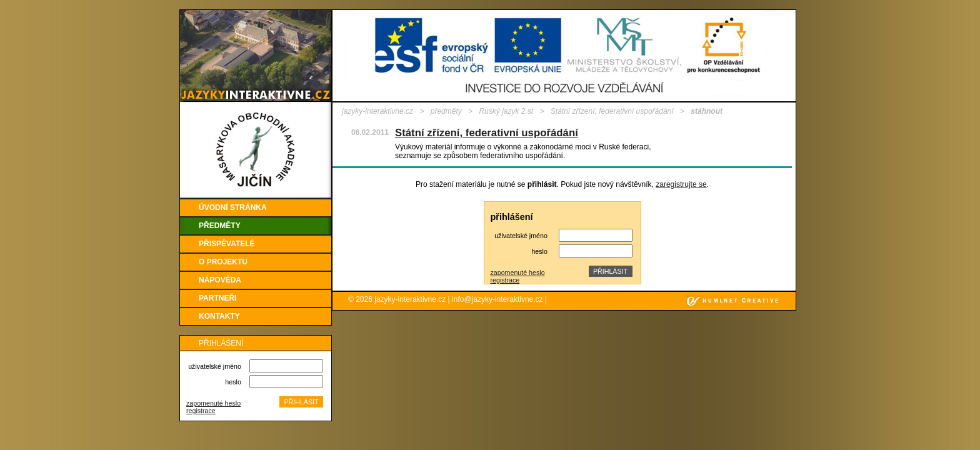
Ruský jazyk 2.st (506, 111)
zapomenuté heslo (213, 403)
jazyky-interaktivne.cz (377, 111)
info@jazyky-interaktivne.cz (497, 299)
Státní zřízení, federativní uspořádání (612, 111)
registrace (201, 411)
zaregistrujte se (681, 184)
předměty (446, 111)
